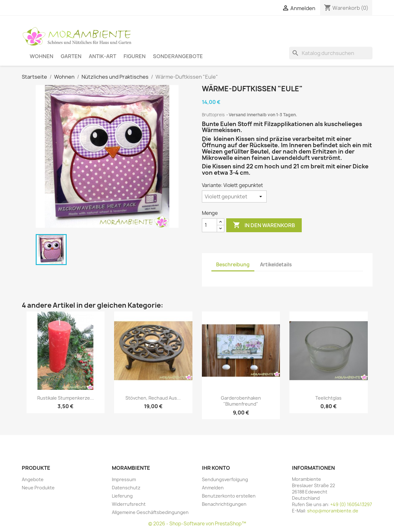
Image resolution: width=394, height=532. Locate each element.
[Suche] (331, 53)
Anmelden (213, 488)
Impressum (124, 479)
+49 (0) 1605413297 (351, 504)
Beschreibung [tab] (233, 265)
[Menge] (209, 225)
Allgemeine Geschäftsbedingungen (150, 512)
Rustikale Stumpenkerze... (66, 398)
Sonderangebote (178, 56)
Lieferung (122, 496)
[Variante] (234, 196)
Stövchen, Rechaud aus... (153, 398)
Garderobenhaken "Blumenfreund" (241, 401)
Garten (71, 56)
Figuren (135, 56)
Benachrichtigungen (224, 504)
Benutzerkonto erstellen (229, 496)
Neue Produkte (38, 488)
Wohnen (42, 56)
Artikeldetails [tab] (276, 265)
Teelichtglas (328, 398)
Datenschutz (126, 488)
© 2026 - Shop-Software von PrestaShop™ (197, 524)
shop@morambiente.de (333, 511)
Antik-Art (103, 56)
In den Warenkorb (264, 225)
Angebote (33, 479)
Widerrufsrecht (129, 504)
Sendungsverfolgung (225, 479)
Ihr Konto (216, 468)
